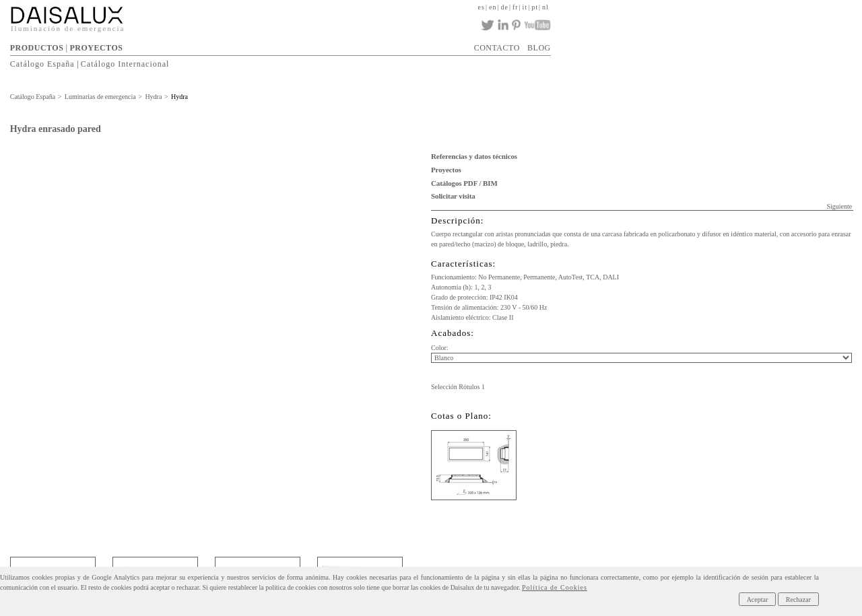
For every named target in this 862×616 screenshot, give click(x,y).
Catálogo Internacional (125, 64)
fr (516, 7)
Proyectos (446, 170)
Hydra (153, 97)
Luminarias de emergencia (100, 97)
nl (545, 7)
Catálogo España (42, 64)
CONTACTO (497, 48)
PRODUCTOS (37, 48)
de (504, 7)
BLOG (539, 48)
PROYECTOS (96, 48)
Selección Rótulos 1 (458, 387)
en (493, 7)
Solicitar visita (453, 196)
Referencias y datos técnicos (474, 156)
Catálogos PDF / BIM (464, 183)
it (525, 7)
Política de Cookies (555, 587)
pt (535, 7)
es (482, 7)
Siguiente (839, 206)
